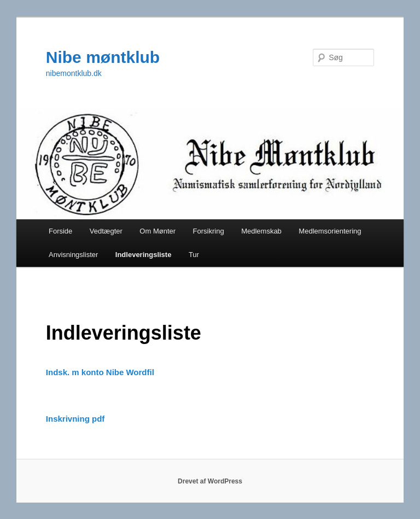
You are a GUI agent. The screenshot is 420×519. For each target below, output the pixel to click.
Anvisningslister (73, 255)
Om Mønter (157, 231)
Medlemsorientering (330, 231)
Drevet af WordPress (210, 481)
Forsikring (209, 231)
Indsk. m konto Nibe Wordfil (100, 372)
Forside (60, 231)
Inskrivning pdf (75, 419)
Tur (194, 255)
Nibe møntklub (103, 57)
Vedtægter (106, 231)
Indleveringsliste (144, 255)
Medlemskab (261, 231)
